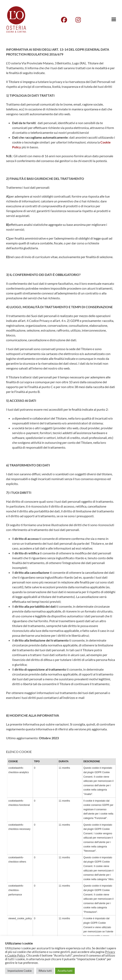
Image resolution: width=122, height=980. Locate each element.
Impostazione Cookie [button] (20, 971)
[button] (114, 19)
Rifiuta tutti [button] (45, 971)
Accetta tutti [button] (65, 971)
